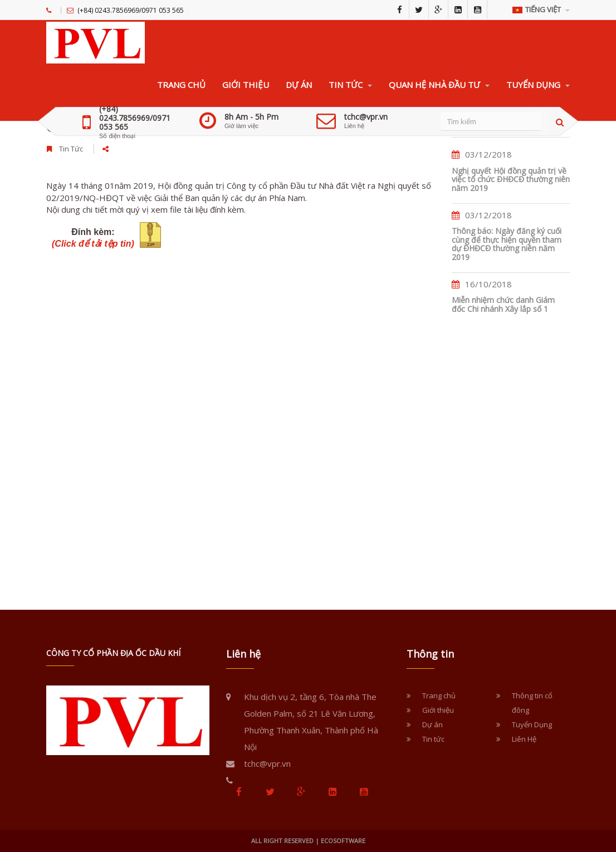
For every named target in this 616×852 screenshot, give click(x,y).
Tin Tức (71, 149)
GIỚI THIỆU (245, 85)
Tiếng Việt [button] (541, 9)
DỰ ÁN (299, 85)
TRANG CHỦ (181, 85)
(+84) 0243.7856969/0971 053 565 (135, 118)
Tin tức (433, 739)
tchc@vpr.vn (366, 117)
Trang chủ (439, 696)
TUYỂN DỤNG (538, 85)
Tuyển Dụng (532, 724)
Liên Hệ (524, 739)
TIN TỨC (350, 85)
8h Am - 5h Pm (251, 117)
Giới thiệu (438, 710)
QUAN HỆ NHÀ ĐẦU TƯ (439, 85)
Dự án (432, 724)
